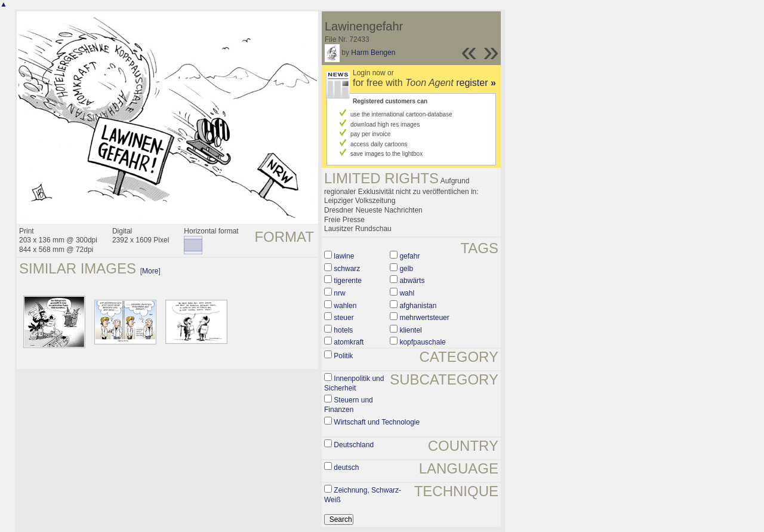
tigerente (348, 281)
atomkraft (349, 342)
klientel (410, 330)
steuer (344, 318)
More (150, 271)
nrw (339, 293)
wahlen (345, 306)
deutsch (346, 468)
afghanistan (418, 306)
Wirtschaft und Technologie (377, 422)
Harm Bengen (373, 53)
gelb (406, 269)
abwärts (412, 281)
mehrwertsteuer (424, 318)
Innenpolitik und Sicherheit (354, 383)
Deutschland (354, 445)
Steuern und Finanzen (349, 405)
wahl (407, 293)
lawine (344, 256)
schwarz (347, 269)
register (476, 83)
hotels (343, 330)
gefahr (409, 256)
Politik (343, 356)
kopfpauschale (422, 342)
